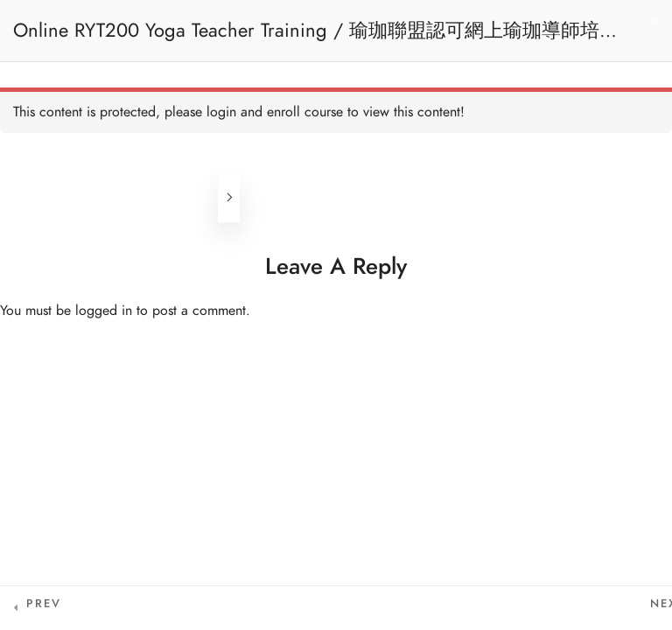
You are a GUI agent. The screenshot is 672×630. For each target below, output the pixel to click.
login (221, 112)
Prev (44, 604)
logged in (104, 311)
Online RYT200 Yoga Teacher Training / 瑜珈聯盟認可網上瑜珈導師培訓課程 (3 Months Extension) (316, 39)
